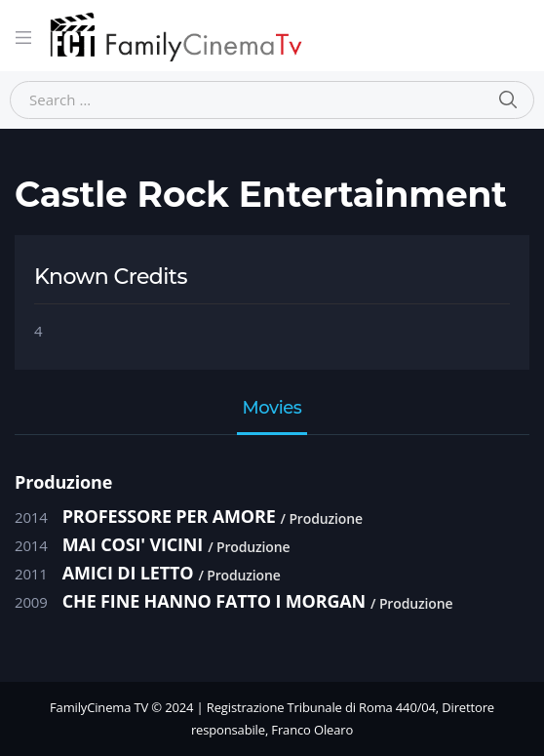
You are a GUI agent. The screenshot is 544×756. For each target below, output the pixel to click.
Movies (272, 409)
